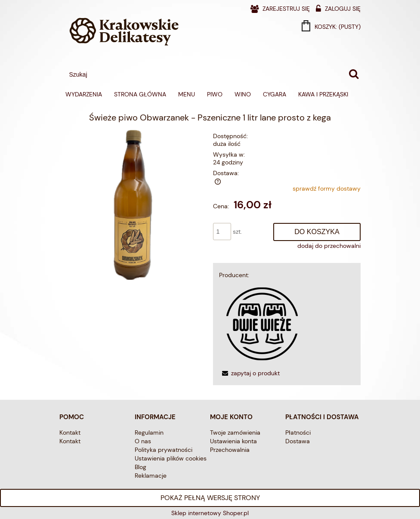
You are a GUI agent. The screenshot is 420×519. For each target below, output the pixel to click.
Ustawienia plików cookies (171, 458)
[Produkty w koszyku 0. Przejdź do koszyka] (332, 27)
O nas (143, 441)
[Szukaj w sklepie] (205, 74)
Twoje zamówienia (235, 432)
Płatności (298, 432)
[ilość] (222, 232)
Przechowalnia (230, 450)
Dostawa (298, 441)
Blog (141, 467)
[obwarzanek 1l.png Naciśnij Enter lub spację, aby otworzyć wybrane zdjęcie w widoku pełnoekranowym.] (133, 204)
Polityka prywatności (164, 450)
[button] (249, 373)
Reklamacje (151, 476)
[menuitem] (84, 94)
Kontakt (70, 432)
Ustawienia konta (233, 441)
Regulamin (149, 432)
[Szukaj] (354, 74)
